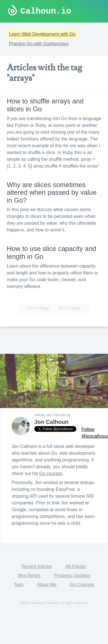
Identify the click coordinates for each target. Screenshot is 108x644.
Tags (19, 585)
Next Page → (72, 308)
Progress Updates (72, 575)
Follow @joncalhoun (95, 433)
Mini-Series (29, 575)
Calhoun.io (46, 11)
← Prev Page (36, 308)
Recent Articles (37, 566)
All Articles (76, 566)
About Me (47, 585)
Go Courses (82, 585)
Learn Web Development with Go (42, 34)
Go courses (51, 473)
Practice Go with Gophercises (39, 44)
